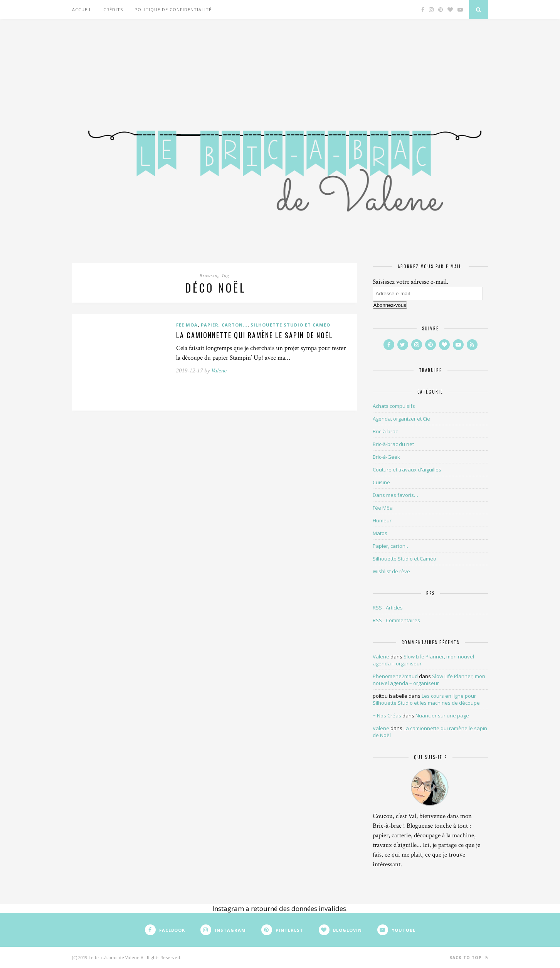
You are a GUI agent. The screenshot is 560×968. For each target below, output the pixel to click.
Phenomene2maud (395, 676)
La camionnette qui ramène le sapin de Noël (255, 335)
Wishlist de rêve (391, 571)
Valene (219, 370)
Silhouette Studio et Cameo (290, 325)
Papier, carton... (224, 325)
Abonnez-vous (390, 305)
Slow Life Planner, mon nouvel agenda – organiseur (429, 680)
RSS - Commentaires (396, 620)
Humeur (382, 520)
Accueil (82, 9)
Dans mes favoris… (395, 495)
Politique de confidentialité (173, 9)
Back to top (469, 957)
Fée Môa (187, 325)
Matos (380, 533)
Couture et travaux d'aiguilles (407, 470)
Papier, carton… (391, 546)
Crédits (113, 9)
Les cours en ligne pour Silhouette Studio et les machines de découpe (426, 699)
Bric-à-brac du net (393, 444)
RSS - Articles (388, 608)
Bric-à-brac (385, 431)
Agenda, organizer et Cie (401, 419)
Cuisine (381, 482)
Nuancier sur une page (442, 715)
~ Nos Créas (387, 715)
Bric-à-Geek (386, 457)
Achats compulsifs (394, 406)
